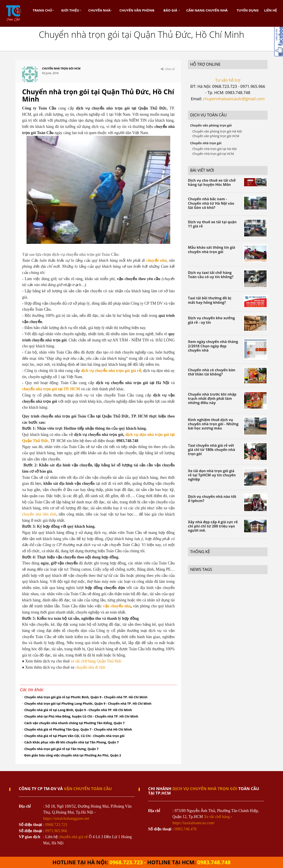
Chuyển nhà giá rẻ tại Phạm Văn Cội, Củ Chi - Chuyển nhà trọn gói (74, 736)
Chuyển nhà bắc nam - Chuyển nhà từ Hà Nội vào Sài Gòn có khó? (211, 203)
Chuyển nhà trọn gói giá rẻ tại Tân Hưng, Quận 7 (61, 749)
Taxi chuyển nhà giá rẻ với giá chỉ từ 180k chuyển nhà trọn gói (211, 450)
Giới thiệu (70, 10)
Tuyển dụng (248, 10)
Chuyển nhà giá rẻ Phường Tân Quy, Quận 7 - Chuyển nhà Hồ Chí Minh (78, 729)
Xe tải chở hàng (217, 817)
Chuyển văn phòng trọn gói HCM (216, 136)
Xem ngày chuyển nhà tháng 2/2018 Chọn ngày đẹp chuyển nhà (213, 346)
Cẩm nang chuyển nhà (207, 10)
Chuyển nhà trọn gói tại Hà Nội (214, 149)
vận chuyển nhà (117, 606)
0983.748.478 (186, 829)
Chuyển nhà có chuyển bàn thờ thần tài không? (212, 372)
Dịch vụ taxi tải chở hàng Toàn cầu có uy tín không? (211, 275)
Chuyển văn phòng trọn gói (211, 125)
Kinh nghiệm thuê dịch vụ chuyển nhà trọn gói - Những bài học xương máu (213, 424)
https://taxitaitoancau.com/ (194, 823)
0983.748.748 (214, 862)
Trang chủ (42, 10)
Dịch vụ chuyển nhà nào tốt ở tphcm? (212, 499)
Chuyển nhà (99, 10)
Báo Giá (170, 10)
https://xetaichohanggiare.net (66, 818)
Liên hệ (271, 10)
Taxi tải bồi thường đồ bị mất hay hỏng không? (210, 300)
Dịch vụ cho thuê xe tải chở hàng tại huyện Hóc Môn (212, 182)
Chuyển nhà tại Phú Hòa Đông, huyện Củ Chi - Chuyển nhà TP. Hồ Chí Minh (81, 716)
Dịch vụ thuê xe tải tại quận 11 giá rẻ (212, 224)
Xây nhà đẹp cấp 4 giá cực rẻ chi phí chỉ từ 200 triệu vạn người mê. (213, 526)
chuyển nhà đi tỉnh (90, 667)
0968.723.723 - (128, 862)
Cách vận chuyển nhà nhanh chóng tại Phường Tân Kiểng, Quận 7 (75, 723)
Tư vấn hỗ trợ (228, 80)
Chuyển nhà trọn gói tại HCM (213, 154)
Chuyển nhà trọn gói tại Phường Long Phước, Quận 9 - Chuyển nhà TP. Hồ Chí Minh (88, 703)
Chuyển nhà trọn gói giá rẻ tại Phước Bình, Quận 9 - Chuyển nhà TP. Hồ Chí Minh (86, 697)
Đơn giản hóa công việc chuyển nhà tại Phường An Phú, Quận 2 (73, 755)
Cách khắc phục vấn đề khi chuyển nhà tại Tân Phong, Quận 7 (72, 742)
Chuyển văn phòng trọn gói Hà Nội (217, 131)
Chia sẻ (170, 69)
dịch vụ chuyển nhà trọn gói (205, 789)
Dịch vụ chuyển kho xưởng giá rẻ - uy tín (211, 320)
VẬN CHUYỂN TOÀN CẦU (88, 789)
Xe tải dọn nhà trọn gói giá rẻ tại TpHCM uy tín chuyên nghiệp (212, 475)
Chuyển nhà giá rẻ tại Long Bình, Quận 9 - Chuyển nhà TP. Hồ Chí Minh (78, 710)
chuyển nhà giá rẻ (73, 837)
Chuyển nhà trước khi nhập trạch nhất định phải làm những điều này (212, 398)
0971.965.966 (56, 831)
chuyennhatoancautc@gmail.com (234, 99)
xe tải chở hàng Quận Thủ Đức (96, 661)
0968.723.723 (56, 825)
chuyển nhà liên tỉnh (39, 514)
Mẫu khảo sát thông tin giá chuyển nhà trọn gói (211, 249)
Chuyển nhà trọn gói (206, 143)
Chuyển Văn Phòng (137, 10)
